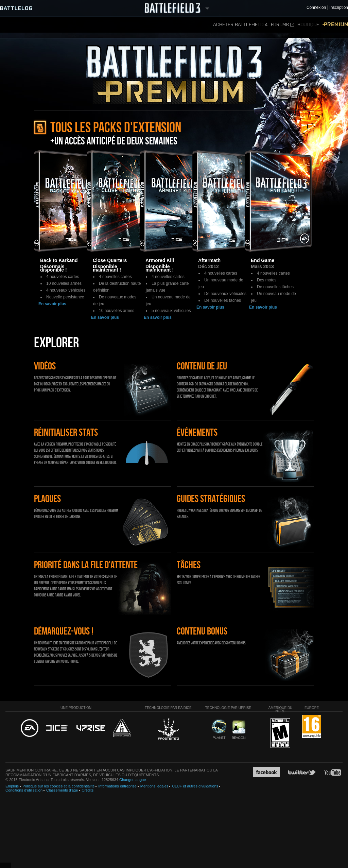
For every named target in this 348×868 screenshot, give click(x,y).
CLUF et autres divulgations (195, 786)
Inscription (339, 8)
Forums (282, 25)
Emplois (12, 786)
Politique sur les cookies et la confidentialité (58, 786)
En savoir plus (52, 304)
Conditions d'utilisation (24, 790)
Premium (335, 25)
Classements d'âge (62, 790)
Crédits (88, 790)
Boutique (308, 25)
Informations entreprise (117, 786)
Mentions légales (154, 786)
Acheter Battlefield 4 (240, 25)
